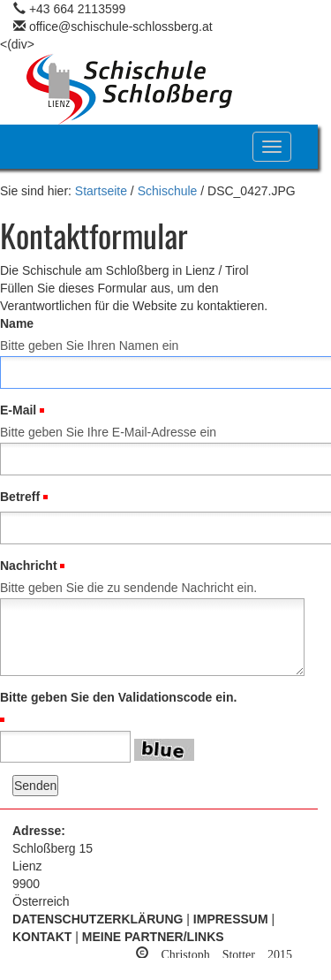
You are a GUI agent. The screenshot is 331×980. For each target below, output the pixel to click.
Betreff (20, 497)
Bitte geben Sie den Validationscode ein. (118, 697)
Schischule (168, 191)
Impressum (231, 919)
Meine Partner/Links (153, 937)
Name (17, 323)
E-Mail (18, 410)
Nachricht (29, 566)
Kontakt (42, 937)
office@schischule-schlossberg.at (121, 27)
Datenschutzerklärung (98, 919)
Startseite (101, 191)
